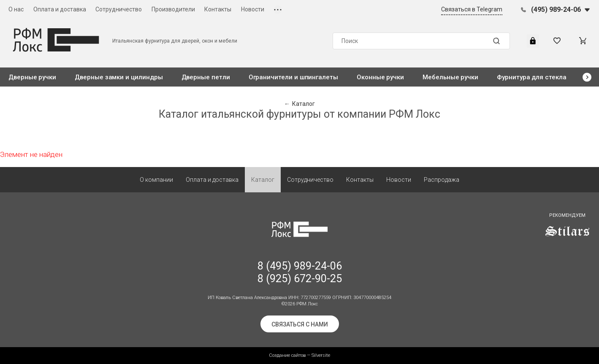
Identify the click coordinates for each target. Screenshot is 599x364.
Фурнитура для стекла (532, 77)
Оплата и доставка (60, 9)
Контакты (218, 9)
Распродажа (442, 180)
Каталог (263, 180)
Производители (173, 9)
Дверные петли (206, 77)
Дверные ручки (32, 77)
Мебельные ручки (450, 77)
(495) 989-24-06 (556, 9)
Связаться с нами (300, 324)
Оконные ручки (380, 77)
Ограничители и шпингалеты (293, 77)
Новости (253, 9)
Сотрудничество (119, 9)
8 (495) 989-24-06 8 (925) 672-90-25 (300, 272)
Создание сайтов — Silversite (299, 355)
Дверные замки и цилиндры (119, 77)
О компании (156, 180)
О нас (16, 9)
